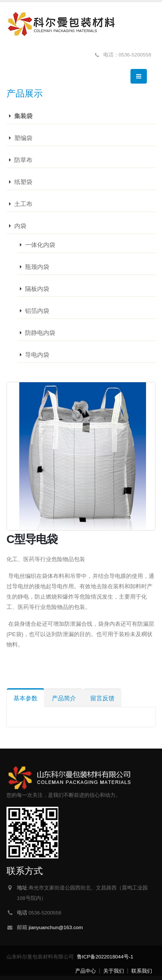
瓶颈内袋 (37, 267)
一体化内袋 (40, 245)
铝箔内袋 (37, 311)
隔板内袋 (37, 289)
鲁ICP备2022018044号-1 (105, 957)
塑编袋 (23, 138)
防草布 (23, 160)
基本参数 (25, 698)
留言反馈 (102, 698)
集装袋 (23, 116)
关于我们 (114, 971)
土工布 (23, 204)
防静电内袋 (40, 333)
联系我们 (142, 971)
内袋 (20, 226)
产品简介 (64, 698)
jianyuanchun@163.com (56, 927)
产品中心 (86, 971)
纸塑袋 (23, 182)
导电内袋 (37, 355)
